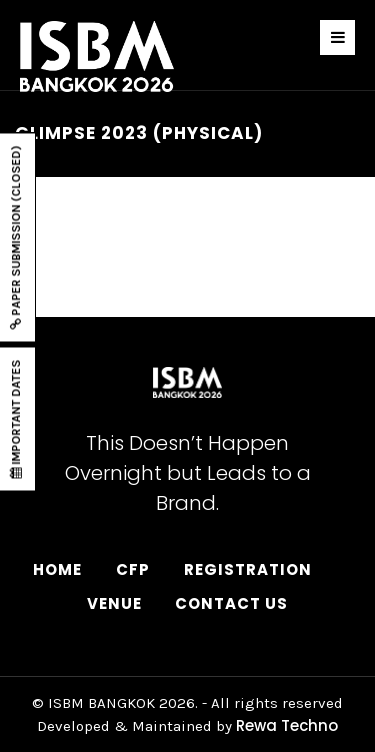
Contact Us (231, 603)
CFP (133, 569)
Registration (248, 569)
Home (57, 569)
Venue (114, 603)
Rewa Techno (287, 725)
